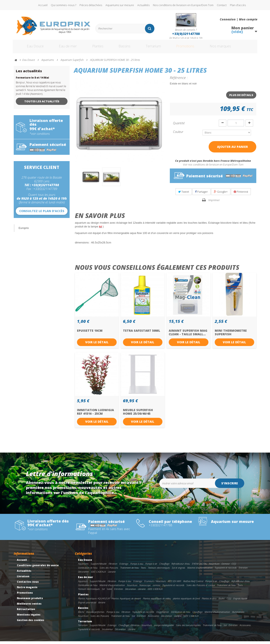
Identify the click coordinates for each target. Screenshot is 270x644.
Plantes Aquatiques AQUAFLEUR (94, 601)
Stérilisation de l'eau (88, 570)
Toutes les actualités (42, 104)
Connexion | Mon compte (239, 19)
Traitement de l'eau (130, 570)
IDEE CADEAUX (98, 574)
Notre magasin (27, 590)
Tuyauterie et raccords (226, 570)
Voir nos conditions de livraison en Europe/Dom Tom (213, 167)
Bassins (126, 48)
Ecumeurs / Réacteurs (155, 584)
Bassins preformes (95, 615)
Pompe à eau (137, 566)
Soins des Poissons (109, 570)
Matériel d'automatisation (200, 570)
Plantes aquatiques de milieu (157, 601)
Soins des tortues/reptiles (188, 628)
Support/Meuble (99, 566)
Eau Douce (30, 48)
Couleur (179, 134)
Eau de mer (65, 48)
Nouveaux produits (30, 601)
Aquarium (83, 584)
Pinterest (241, 194)
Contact (222, 5)
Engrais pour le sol (87, 605)
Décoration (83, 574)
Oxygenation (163, 615)
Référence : (179, 80)
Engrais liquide (240, 601)
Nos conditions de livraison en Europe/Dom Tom (183, 5)
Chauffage (164, 566)
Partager (201, 194)
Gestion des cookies (31, 623)
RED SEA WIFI (175, 584)
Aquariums (83, 566)
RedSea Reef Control (193, 584)
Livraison (23, 579)
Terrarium (158, 48)
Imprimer (214, 203)
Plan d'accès (238, 5)
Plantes (97, 48)
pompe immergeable (164, 628)
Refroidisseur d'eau (181, 566)
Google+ (221, 194)
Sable (109, 592)
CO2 (234, 566)
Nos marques (233, 48)
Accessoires (153, 619)
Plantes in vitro (209, 601)
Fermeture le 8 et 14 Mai (32, 80)
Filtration (113, 566)
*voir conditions (40, 136)
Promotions (194, 48)
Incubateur (107, 632)
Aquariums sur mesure (120, 5)
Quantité (179, 126)
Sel (103, 592)
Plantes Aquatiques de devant (126, 601)
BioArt (222, 601)
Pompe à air (151, 566)
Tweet (184, 194)
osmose (157, 588)
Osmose (225, 566)
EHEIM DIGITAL (199, 566)
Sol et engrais (179, 570)
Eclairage (124, 566)
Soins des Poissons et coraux (201, 588)
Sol (133, 619)
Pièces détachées (91, 5)
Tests (143, 570)
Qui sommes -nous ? (63, 5)
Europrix (24, 231)
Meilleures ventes (29, 606)
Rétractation (26, 612)
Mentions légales (29, 617)
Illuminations (238, 615)
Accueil (43, 5)
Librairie (112, 574)
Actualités (143, 5)
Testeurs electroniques (159, 570)
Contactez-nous (28, 585)
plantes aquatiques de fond (186, 601)
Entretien (243, 570)
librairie (102, 605)
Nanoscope (145, 588)
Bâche (81, 615)
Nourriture (214, 566)
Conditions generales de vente (38, 568)
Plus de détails (241, 98)
